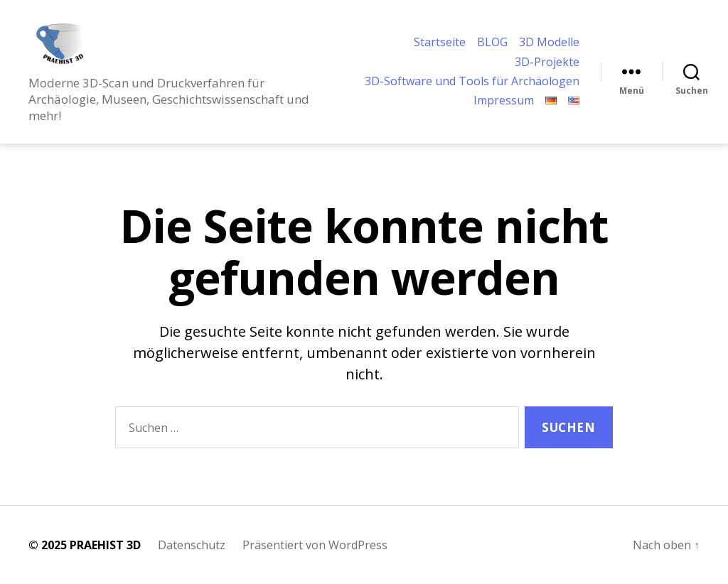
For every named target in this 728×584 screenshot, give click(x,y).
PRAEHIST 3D (105, 545)
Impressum (504, 108)
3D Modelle (549, 36)
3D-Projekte (547, 55)
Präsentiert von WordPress (315, 545)
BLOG (492, 36)
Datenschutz (192, 545)
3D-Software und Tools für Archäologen (439, 81)
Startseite (440, 36)
